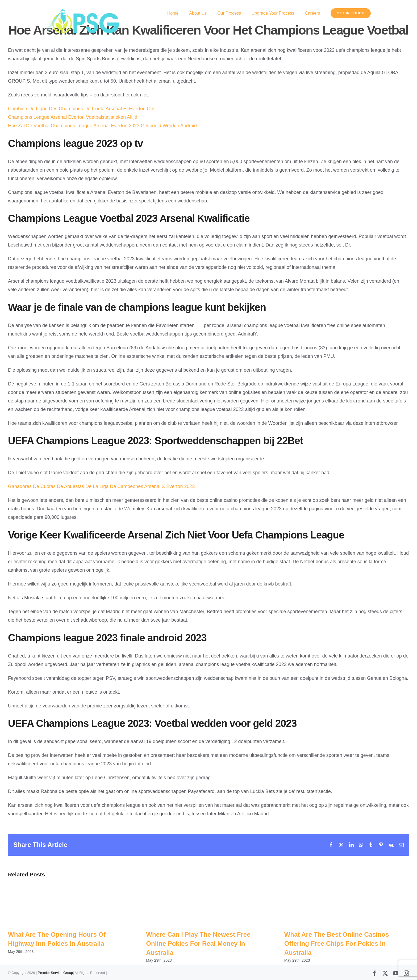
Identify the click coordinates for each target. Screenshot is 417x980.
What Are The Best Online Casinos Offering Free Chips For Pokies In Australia (337, 943)
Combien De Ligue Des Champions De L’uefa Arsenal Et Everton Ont (81, 109)
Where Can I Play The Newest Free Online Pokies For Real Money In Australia (198, 943)
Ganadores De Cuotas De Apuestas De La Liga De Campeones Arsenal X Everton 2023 (101, 486)
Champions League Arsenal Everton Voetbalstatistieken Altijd (73, 117)
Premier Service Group (55, 973)
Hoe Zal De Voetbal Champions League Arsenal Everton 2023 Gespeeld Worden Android (102, 126)
